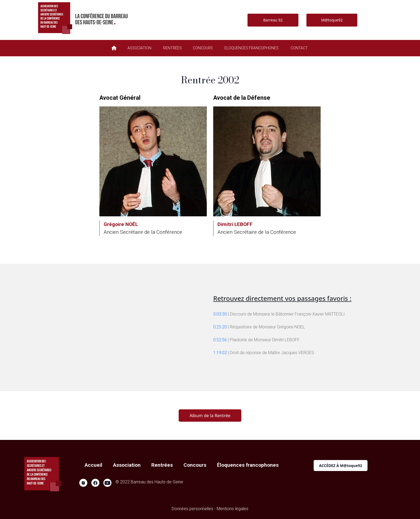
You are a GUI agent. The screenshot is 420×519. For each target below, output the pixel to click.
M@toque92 (332, 20)
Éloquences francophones (248, 465)
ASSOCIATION (139, 48)
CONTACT (299, 48)
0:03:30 (220, 314)
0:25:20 (220, 327)
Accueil (93, 465)
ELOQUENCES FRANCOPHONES (252, 48)
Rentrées (162, 465)
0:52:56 (220, 340)
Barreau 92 (273, 20)
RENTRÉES (172, 48)
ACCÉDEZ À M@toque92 (341, 466)
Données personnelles (192, 509)
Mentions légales (232, 509)
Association (127, 465)
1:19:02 (220, 353)
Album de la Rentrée (210, 416)
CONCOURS (203, 48)
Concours (195, 465)
